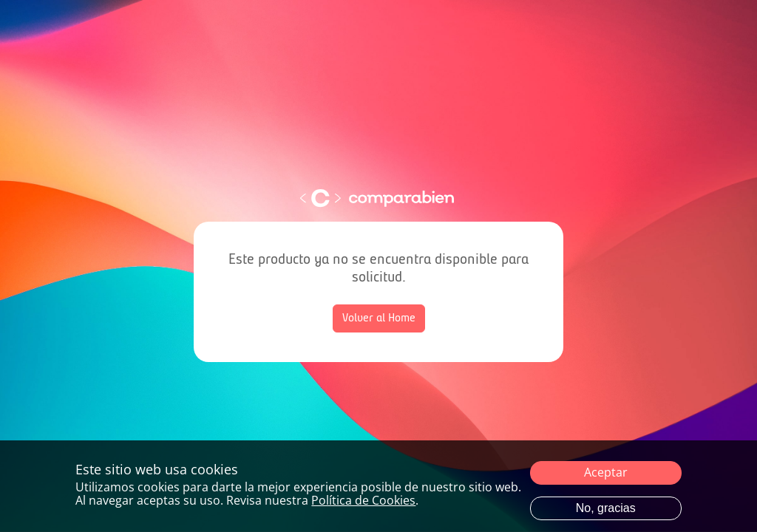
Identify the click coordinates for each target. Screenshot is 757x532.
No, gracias (606, 508)
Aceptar (606, 472)
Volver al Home (379, 318)
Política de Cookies (363, 500)
